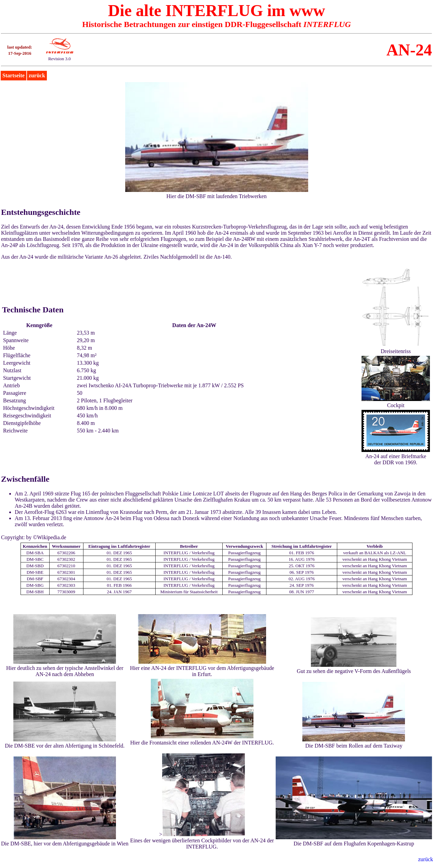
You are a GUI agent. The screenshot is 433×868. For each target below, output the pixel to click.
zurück (37, 75)
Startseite (14, 75)
